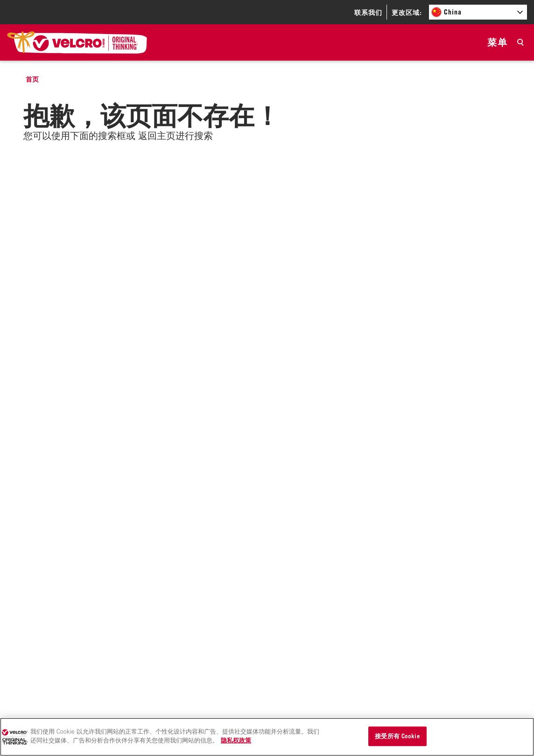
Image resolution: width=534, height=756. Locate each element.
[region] (267, 737)
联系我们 (368, 12)
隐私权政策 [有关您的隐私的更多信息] (236, 740)
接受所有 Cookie (397, 736)
